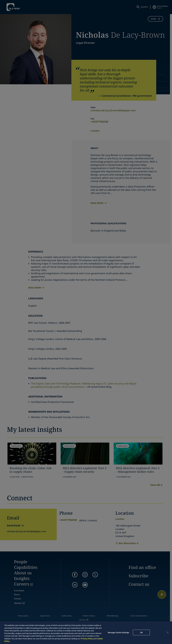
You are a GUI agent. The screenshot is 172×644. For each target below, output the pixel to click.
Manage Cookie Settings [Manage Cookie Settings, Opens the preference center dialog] (118, 632)
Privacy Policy (87, 639)
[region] (86, 633)
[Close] (168, 632)
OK (141, 632)
